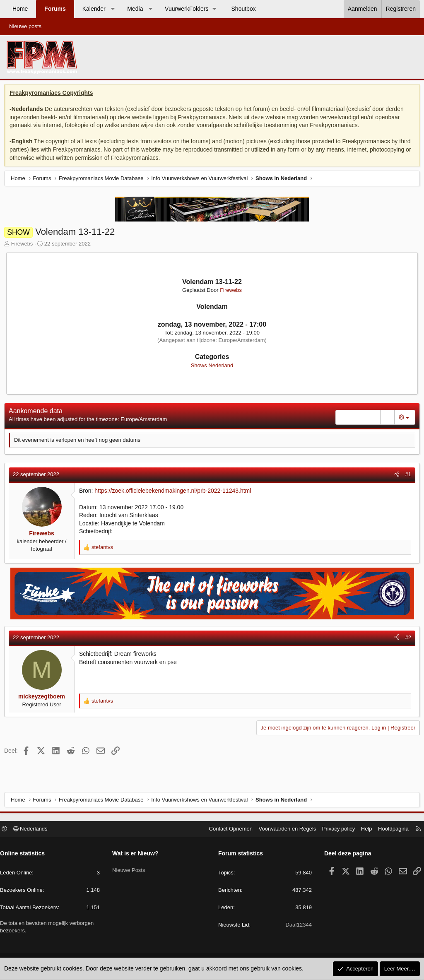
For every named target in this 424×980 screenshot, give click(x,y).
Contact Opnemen (227, 830)
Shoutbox (244, 9)
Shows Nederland (212, 367)
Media (135, 9)
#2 (406, 639)
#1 (406, 476)
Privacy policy (334, 830)
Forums (55, 9)
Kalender (94, 9)
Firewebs (24, 246)
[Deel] (395, 477)
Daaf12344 (296, 926)
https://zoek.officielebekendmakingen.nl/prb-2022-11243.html (175, 493)
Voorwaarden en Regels (283, 830)
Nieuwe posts (25, 26)
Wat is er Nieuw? (137, 855)
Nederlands (35, 830)
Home (20, 9)
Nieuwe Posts (131, 868)
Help (363, 830)
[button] (113, 9)
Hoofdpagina (389, 830)
